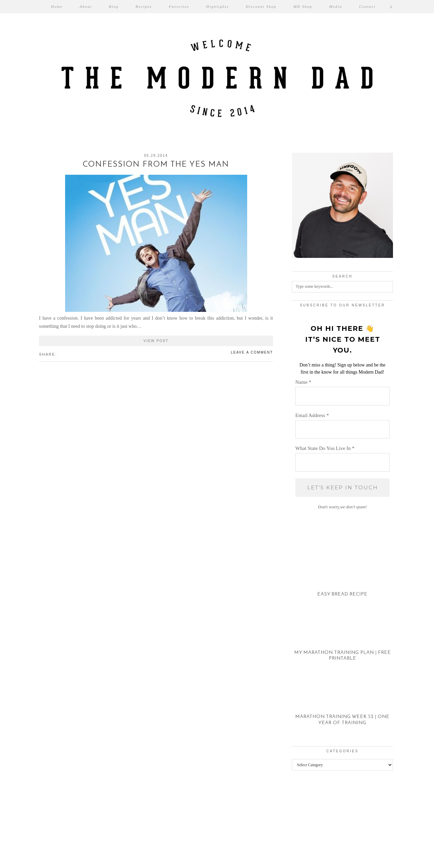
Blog (114, 6)
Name (303, 382)
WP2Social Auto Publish (193, 865)
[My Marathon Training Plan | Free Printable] (342, 640)
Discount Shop (261, 6)
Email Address (312, 415)
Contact (367, 6)
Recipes (144, 6)
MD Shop (303, 6)
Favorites (179, 6)
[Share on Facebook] (60, 354)
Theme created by (366, 854)
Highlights (217, 6)
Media (336, 6)
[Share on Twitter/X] (64, 354)
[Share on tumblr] (71, 354)
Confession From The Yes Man (156, 165)
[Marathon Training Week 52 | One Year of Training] (342, 704)
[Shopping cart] (392, 7)
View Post (156, 341)
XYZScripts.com (247, 865)
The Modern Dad (76, 854)
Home (57, 6)
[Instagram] (27, 819)
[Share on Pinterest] (67, 354)
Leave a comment (252, 352)
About (86, 6)
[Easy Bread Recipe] (342, 575)
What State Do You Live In (325, 448)
